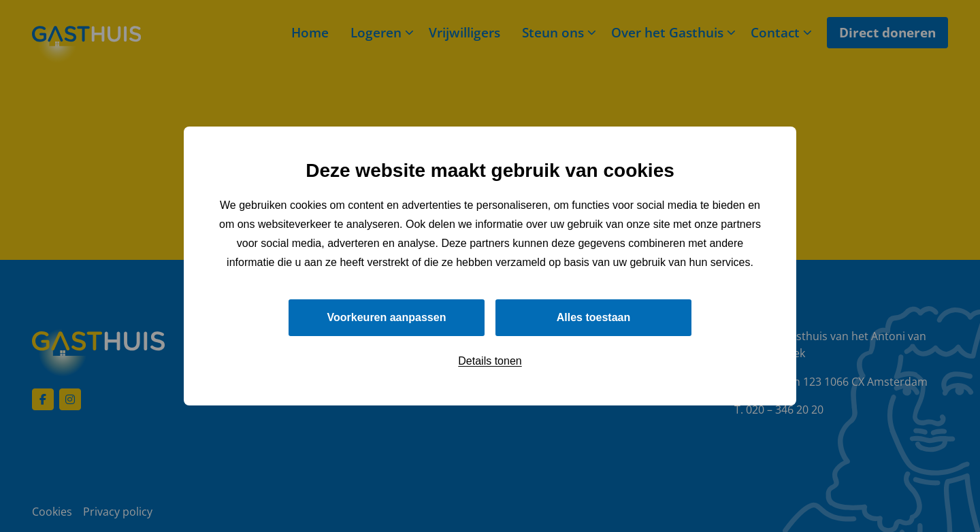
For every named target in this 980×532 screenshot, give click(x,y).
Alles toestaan (593, 317)
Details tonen (490, 361)
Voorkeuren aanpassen (387, 317)
